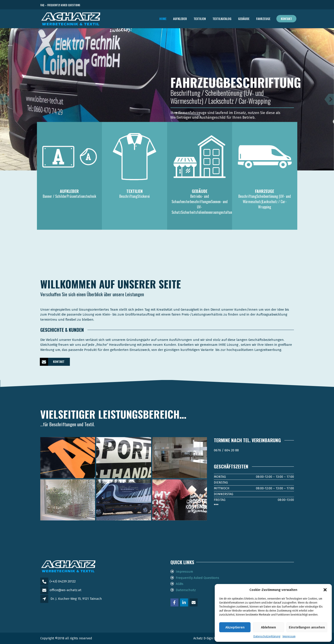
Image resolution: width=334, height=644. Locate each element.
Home (163, 19)
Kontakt (286, 19)
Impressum (289, 636)
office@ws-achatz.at (66, 590)
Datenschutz (186, 590)
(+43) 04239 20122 (63, 581)
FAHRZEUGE (263, 19)
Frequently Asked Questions (197, 578)
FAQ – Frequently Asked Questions (60, 5)
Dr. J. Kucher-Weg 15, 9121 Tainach (76, 599)
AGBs (180, 584)
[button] (325, 590)
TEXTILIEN (200, 19)
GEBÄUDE (244, 19)
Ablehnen (268, 627)
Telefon (274, 5)
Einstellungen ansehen (307, 627)
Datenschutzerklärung (267, 636)
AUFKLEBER (180, 19)
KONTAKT (52, 362)
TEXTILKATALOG (222, 19)
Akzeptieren (235, 627)
